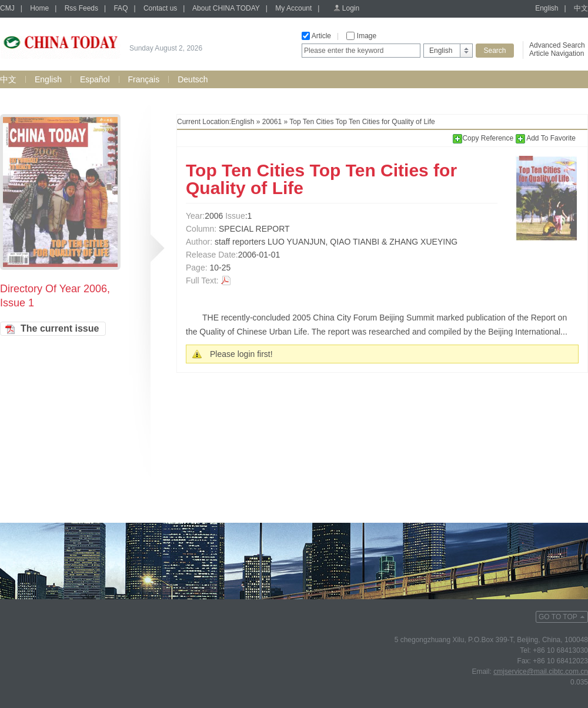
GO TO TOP (558, 617)
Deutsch (193, 79)
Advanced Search (557, 45)
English (547, 8)
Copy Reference (484, 138)
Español (95, 79)
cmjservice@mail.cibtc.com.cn (541, 672)
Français (144, 79)
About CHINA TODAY (226, 8)
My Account (293, 8)
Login (351, 8)
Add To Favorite (546, 138)
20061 (272, 122)
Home (39, 8)
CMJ (7, 8)
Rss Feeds (81, 8)
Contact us (160, 8)
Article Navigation (557, 54)
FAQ (121, 8)
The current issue (60, 328)
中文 (581, 8)
